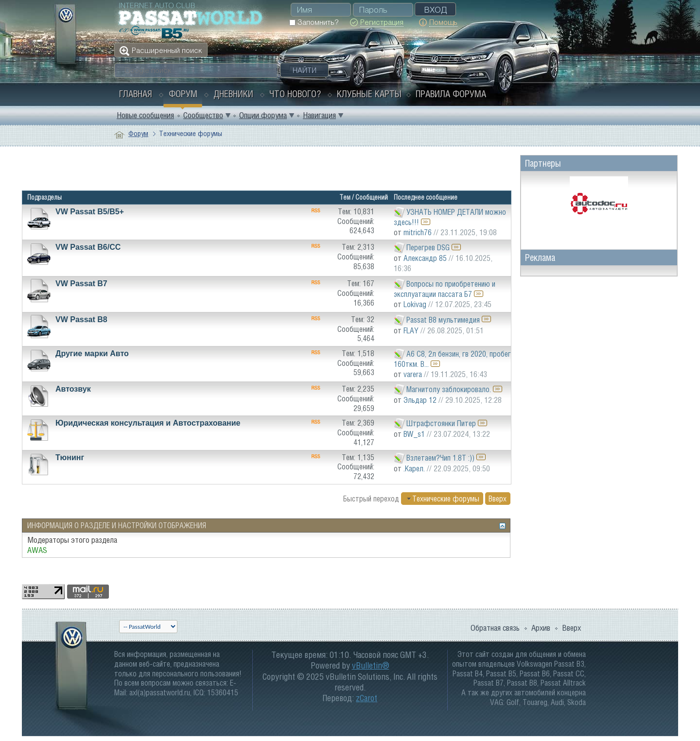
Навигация (319, 115)
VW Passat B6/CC (88, 247)
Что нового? (295, 94)
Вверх (498, 499)
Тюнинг (70, 457)
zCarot (367, 698)
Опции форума (263, 115)
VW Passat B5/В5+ (90, 212)
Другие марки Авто (92, 353)
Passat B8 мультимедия (443, 319)
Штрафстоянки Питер (441, 423)
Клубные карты (369, 94)
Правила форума (451, 94)
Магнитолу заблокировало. (449, 389)
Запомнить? (314, 22)
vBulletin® (371, 665)
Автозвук (73, 389)
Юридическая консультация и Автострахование (148, 423)
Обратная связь (495, 628)
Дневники (233, 94)
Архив (541, 628)
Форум (183, 94)
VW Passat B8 (81, 319)
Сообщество (203, 115)
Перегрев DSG (428, 247)
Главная (136, 94)
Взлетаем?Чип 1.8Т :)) (440, 457)
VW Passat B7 (81, 284)
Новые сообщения (145, 115)
